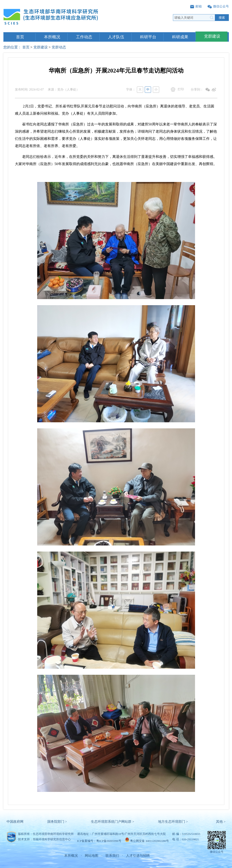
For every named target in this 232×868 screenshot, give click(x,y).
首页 (20, 37)
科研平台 (148, 37)
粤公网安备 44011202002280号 (149, 841)
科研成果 (180, 37)
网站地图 (92, 856)
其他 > (221, 822)
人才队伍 (116, 37)
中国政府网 (15, 822)
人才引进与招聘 (138, 856)
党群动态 (59, 47)
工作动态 (84, 37)
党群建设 (212, 36)
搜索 (222, 18)
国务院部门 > (57, 822)
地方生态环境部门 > (173, 822)
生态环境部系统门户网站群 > (113, 822)
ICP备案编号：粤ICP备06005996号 (99, 841)
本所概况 (52, 37)
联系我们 (112, 856)
